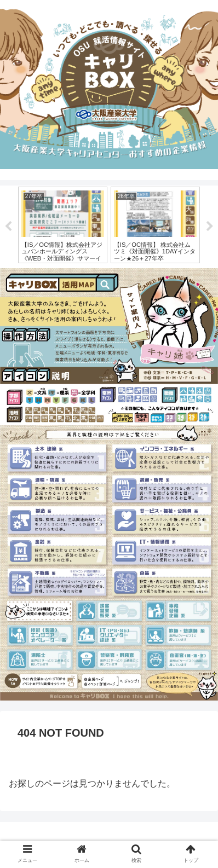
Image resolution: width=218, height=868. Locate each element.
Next (210, 227)
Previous (8, 227)
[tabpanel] (63, 225)
